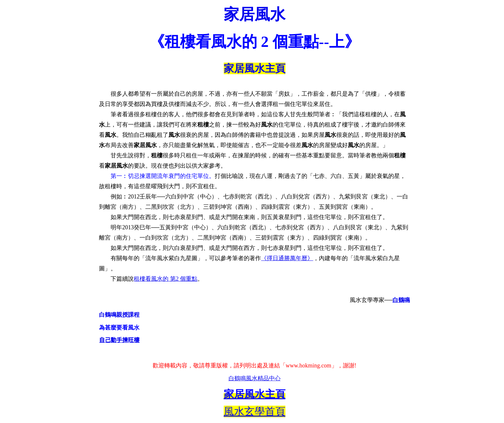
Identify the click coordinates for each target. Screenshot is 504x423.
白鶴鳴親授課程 (119, 315)
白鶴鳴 (401, 300)
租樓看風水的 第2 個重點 (166, 279)
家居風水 (255, 14)
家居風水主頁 (255, 68)
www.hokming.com (309, 366)
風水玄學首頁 (255, 411)
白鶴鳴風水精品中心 (255, 378)
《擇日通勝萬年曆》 (287, 258)
